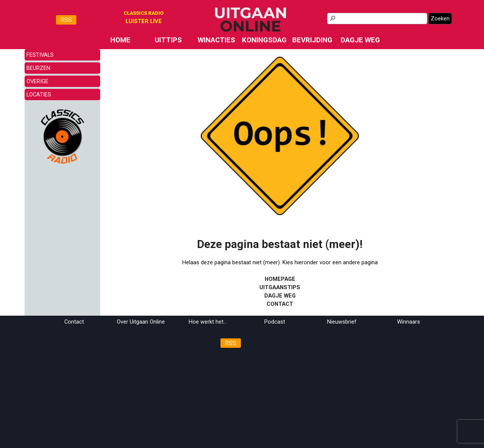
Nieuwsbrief (342, 322)
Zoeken (440, 19)
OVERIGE (37, 81)
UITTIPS (168, 40)
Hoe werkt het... (208, 322)
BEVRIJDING (312, 40)
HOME (120, 40)
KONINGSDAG (264, 40)
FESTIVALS (40, 55)
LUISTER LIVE (144, 21)
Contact (74, 322)
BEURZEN (38, 68)
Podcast (275, 322)
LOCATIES (39, 95)
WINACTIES (216, 40)
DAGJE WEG (360, 40)
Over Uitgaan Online (141, 322)
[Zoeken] (377, 19)
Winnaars (409, 322)
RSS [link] (66, 20)
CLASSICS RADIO (144, 13)
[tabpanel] (144, 21)
